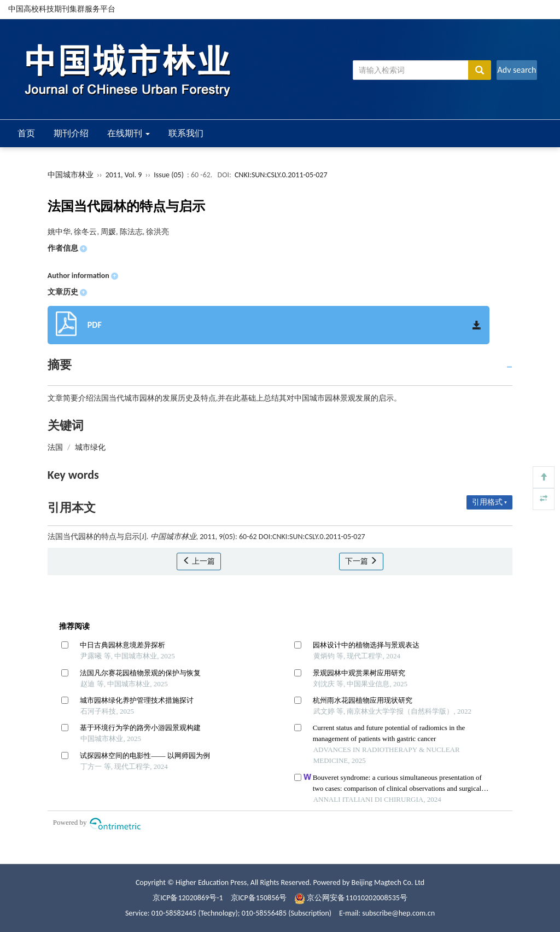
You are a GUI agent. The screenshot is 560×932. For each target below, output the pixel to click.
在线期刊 (129, 133)
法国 (55, 447)
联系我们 (186, 133)
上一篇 (199, 561)
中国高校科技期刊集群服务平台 (62, 9)
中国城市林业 (71, 175)
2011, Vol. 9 (125, 175)
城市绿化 (90, 447)
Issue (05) (169, 175)
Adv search (517, 70)
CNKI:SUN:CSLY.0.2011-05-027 (281, 175)
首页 (26, 133)
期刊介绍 (71, 133)
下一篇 (361, 561)
